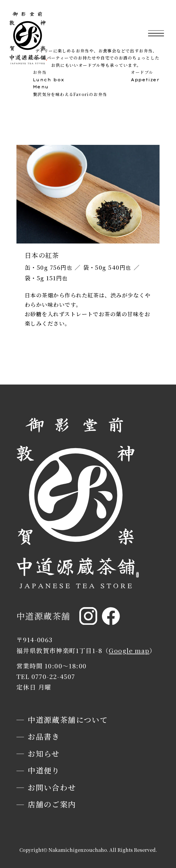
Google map (129, 650)
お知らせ (44, 753)
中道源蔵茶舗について (68, 720)
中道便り (44, 770)
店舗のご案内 (52, 804)
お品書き (44, 736)
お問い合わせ (52, 787)
